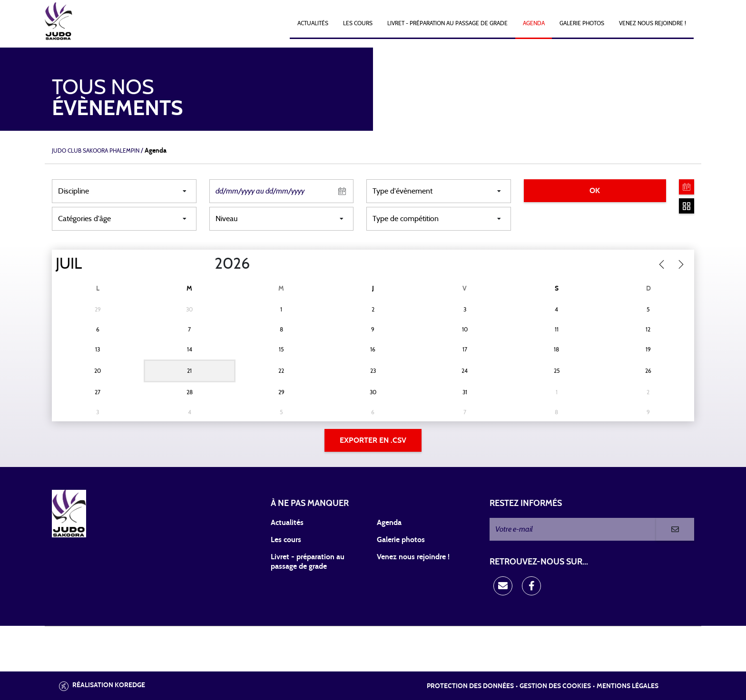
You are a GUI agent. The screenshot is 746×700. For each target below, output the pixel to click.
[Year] (207, 264)
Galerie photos (582, 23)
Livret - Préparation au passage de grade (447, 23)
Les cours (358, 23)
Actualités (313, 23)
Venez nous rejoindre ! (653, 23)
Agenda (534, 23)
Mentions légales (628, 686)
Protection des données (470, 686)
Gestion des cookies (555, 686)
